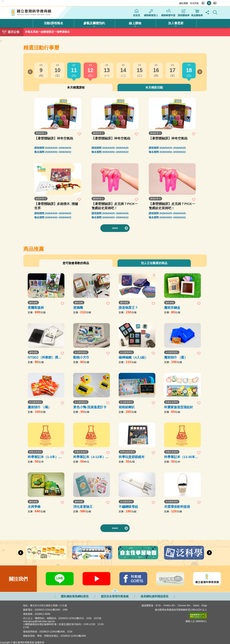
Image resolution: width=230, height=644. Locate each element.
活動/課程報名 (54, 23)
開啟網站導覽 (115, 590)
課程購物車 (184, 15)
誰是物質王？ (128, 308)
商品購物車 (197, 15)
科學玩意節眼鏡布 (132, 457)
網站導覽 (184, 3)
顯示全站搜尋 (215, 12)
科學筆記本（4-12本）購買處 (91, 457)
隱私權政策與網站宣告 (75, 596)
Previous (30, 72)
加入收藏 (79, 134)
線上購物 (135, 23)
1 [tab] (115, 31)
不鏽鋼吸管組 (128, 507)
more (115, 228)
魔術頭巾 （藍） (176, 357)
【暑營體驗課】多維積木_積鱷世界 (56, 206)
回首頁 (137, 15)
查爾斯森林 (36, 308)
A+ (215, 3)
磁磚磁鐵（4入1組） (133, 357)
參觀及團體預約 (94, 23)
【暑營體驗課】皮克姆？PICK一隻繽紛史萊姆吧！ (115, 206)
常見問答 (194, 3)
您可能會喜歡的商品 (76, 263)
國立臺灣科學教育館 (32, 13)
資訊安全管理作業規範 (115, 596)
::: (3, 1)
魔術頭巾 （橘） (39, 407)
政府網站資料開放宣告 (155, 596)
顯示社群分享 (207, 12)
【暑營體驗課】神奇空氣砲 (54, 138)
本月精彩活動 (154, 87)
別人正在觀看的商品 (154, 263)
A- (203, 3)
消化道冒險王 (83, 507)
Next (200, 72)
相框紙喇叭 (127, 407)
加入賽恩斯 (176, 23)
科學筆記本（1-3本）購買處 (45, 457)
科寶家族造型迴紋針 (179, 407)
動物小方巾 (81, 357)
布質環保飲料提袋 (177, 507)
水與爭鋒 (34, 507)
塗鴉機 (78, 308)
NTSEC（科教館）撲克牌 (45, 357)
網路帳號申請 (168, 15)
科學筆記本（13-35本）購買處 (181, 457)
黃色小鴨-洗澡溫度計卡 (90, 407)
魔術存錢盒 (172, 308)
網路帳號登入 (151, 15)
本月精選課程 (76, 87)
